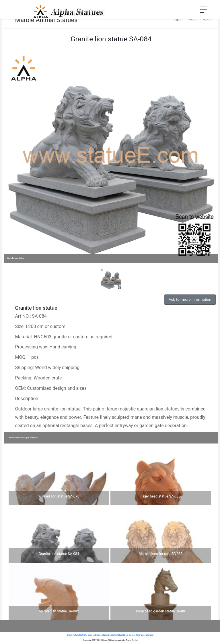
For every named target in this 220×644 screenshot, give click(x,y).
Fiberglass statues (144, 635)
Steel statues (130, 635)
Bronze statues (102, 635)
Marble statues (116, 635)
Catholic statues (87, 635)
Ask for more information (190, 299)
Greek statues (73, 635)
